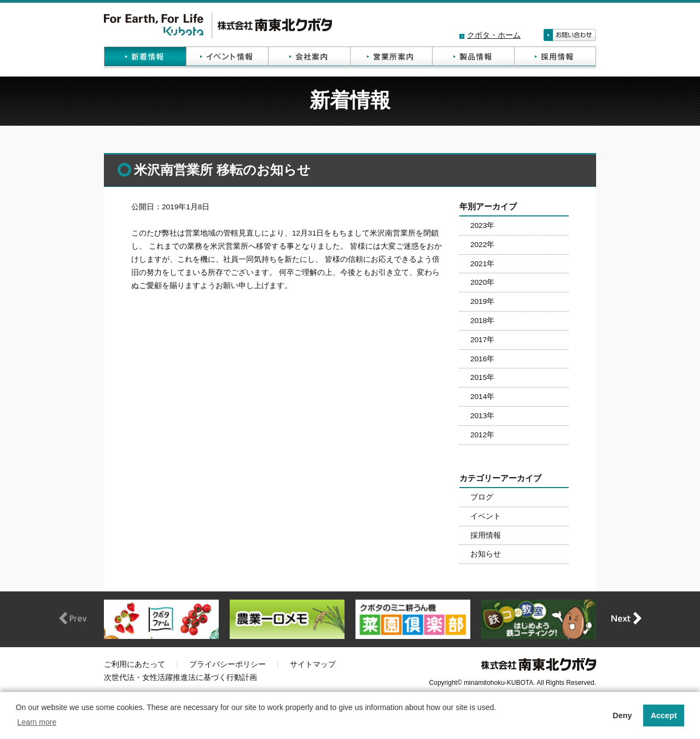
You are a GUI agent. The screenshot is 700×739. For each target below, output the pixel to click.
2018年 (482, 321)
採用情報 (555, 58)
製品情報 (473, 58)
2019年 (482, 301)
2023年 (482, 225)
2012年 (482, 435)
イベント (486, 516)
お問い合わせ (570, 35)
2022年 (482, 245)
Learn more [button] (37, 722)
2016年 (482, 359)
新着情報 (145, 58)
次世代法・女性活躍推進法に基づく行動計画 (180, 678)
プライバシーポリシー (227, 664)
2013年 (482, 416)
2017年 (482, 340)
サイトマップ (313, 664)
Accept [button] (664, 715)
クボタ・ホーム (494, 35)
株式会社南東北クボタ (218, 25)
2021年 (482, 264)
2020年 (482, 282)
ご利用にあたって (135, 664)
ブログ (482, 497)
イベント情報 (227, 58)
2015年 (482, 377)
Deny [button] (622, 715)
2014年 (482, 397)
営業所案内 (391, 58)
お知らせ (486, 554)
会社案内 (309, 58)
